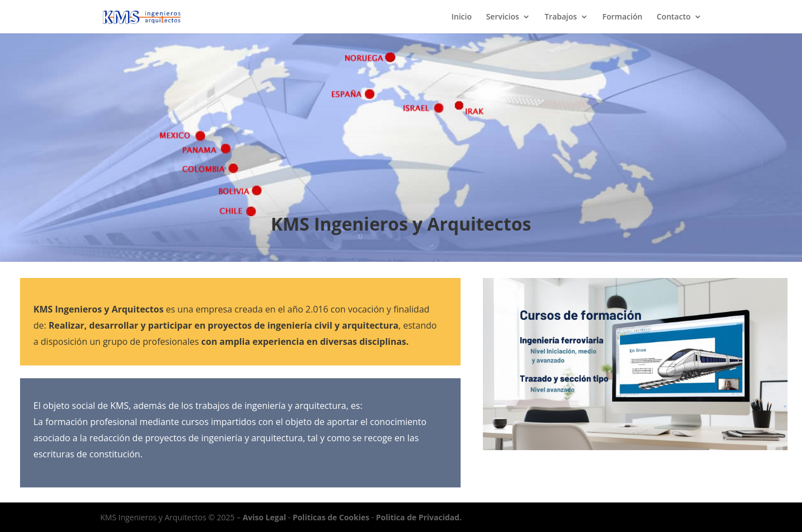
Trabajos (561, 17)
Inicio (462, 17)
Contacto (674, 17)
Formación (623, 17)
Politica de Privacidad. (419, 517)
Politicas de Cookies (331, 517)
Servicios (503, 17)
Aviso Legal (265, 517)
